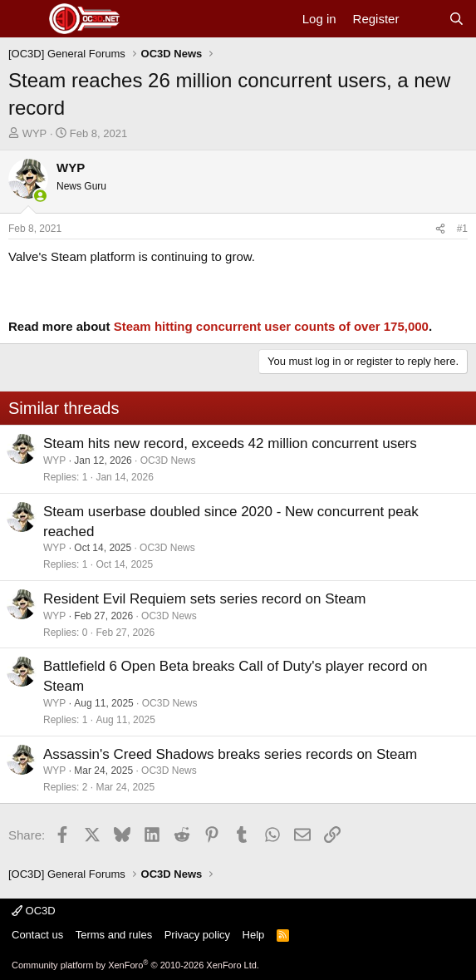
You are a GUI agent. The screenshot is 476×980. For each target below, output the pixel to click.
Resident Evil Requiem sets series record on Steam (204, 599)
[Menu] (23, 19)
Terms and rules (114, 935)
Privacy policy (197, 935)
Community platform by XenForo (135, 965)
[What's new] (423, 19)
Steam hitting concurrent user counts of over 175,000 (271, 326)
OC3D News (168, 460)
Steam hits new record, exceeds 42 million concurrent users (230, 443)
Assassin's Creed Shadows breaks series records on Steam (230, 754)
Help (254, 935)
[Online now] (40, 196)
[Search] (456, 19)
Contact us (37, 935)
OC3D (34, 911)
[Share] (440, 229)
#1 (462, 229)
